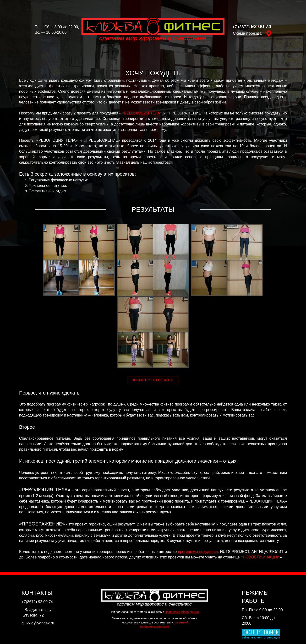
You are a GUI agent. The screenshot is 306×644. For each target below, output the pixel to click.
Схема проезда (252, 33)
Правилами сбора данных (182, 612)
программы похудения (198, 552)
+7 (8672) (252, 27)
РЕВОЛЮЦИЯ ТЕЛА (142, 113)
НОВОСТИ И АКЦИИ (261, 557)
